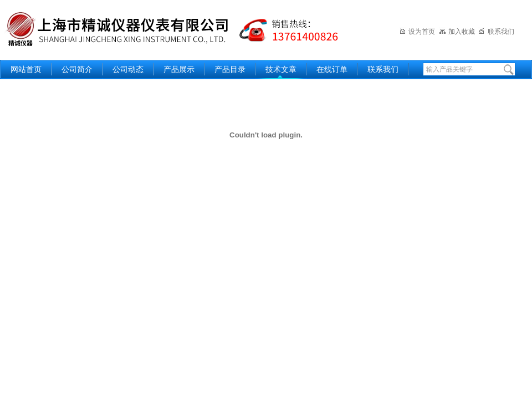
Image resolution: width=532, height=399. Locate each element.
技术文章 (281, 70)
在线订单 (332, 70)
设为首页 (417, 32)
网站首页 (26, 70)
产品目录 (230, 70)
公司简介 (77, 70)
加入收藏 (457, 32)
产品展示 (179, 70)
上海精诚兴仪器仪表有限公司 (180, 29)
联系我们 (496, 32)
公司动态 (128, 70)
